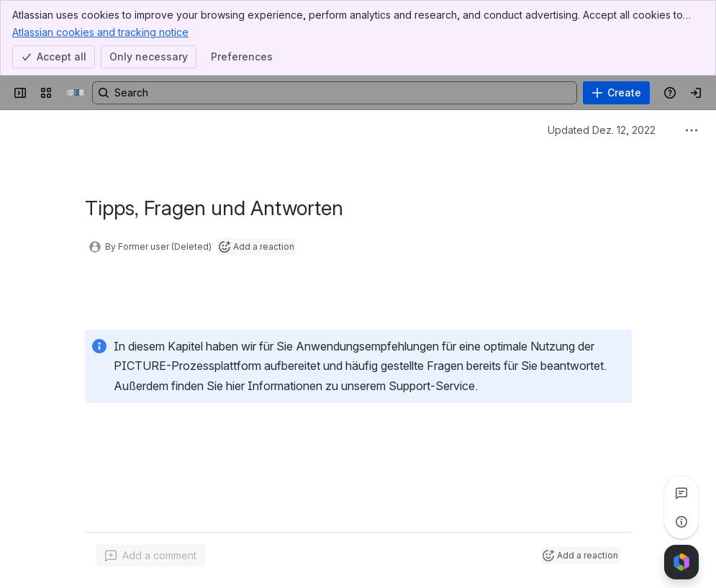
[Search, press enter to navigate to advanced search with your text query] (335, 93)
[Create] (616, 93)
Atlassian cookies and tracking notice (100, 32)
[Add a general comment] (151, 556)
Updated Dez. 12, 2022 (602, 130)
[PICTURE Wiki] (75, 93)
